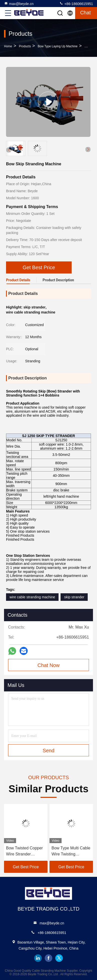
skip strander (74, 597)
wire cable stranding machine (32, 597)
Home (8, 46)
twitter (59, 958)
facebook (48, 958)
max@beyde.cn (19, 4)
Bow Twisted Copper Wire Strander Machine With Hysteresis (24, 852)
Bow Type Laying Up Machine (58, 46)
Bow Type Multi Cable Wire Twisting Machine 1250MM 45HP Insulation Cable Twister (71, 852)
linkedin (38, 958)
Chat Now (48, 665)
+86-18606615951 (76, 4)
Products (25, 46)
